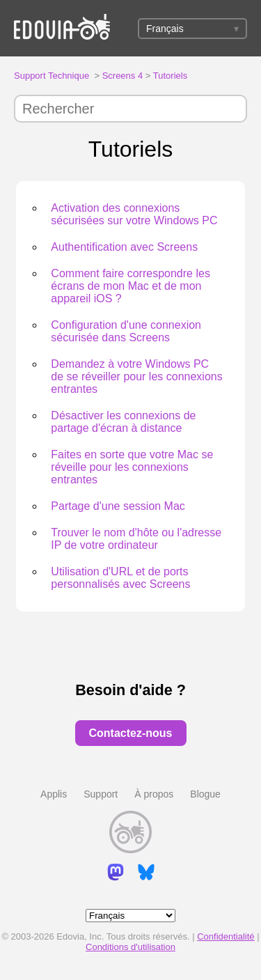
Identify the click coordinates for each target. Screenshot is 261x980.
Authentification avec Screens (124, 247)
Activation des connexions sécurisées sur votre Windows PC (134, 214)
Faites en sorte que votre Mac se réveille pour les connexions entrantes (132, 467)
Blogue (205, 794)
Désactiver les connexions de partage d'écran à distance (123, 422)
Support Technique (52, 76)
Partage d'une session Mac (118, 506)
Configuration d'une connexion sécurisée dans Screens (126, 331)
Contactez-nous (131, 733)
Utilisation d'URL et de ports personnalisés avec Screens (120, 578)
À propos (154, 794)
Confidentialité (226, 936)
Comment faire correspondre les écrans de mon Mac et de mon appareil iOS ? (130, 286)
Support (101, 794)
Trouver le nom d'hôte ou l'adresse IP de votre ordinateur (136, 539)
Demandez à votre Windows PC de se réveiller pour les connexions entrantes (136, 376)
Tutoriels (170, 76)
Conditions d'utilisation (130, 947)
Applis (54, 794)
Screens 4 (123, 76)
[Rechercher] (130, 109)
